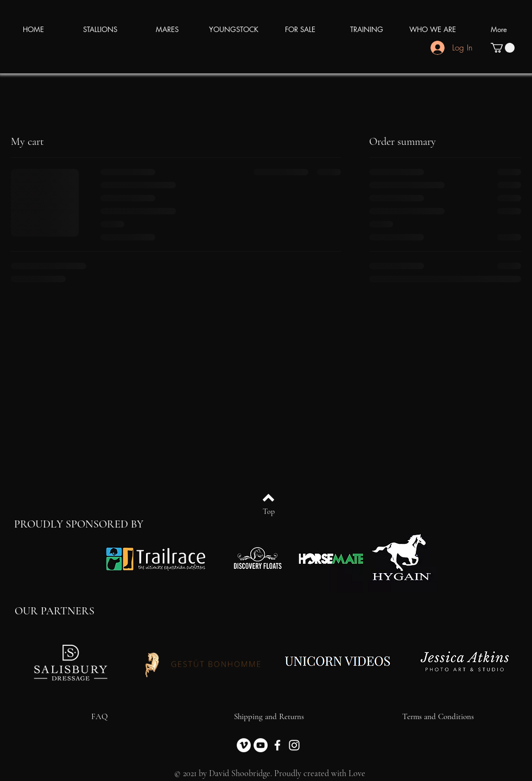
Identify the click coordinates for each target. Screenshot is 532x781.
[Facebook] (277, 745)
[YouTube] (261, 745)
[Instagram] (294, 745)
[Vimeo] (244, 745)
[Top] (268, 512)
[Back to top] (268, 498)
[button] (503, 48)
